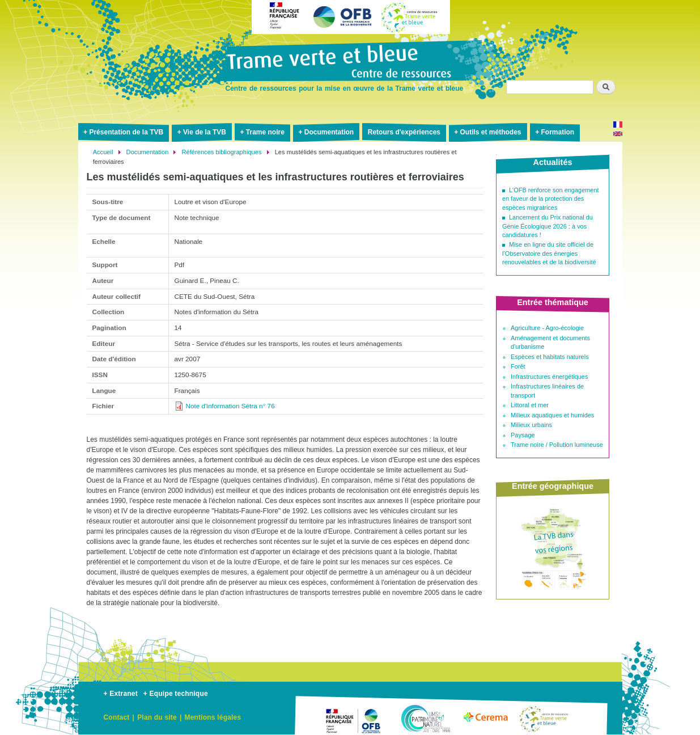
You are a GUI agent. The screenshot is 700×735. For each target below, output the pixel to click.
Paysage (523, 435)
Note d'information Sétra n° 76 (230, 406)
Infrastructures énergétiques (549, 377)
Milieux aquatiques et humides (552, 415)
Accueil (103, 152)
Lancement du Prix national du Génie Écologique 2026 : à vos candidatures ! (548, 226)
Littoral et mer (530, 405)
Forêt (518, 366)
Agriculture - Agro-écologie (547, 328)
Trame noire (265, 132)
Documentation (329, 132)
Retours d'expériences (404, 132)
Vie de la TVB (205, 132)
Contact (117, 717)
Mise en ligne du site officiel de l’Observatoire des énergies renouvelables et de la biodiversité (549, 253)
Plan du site (157, 717)
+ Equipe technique (176, 694)
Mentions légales (213, 717)
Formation (557, 132)
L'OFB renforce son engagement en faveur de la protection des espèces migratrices (551, 199)
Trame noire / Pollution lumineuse (557, 445)
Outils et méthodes (491, 132)
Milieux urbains (531, 425)
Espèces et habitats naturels (550, 357)
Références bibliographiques (222, 152)
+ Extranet (121, 694)
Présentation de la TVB (126, 132)
